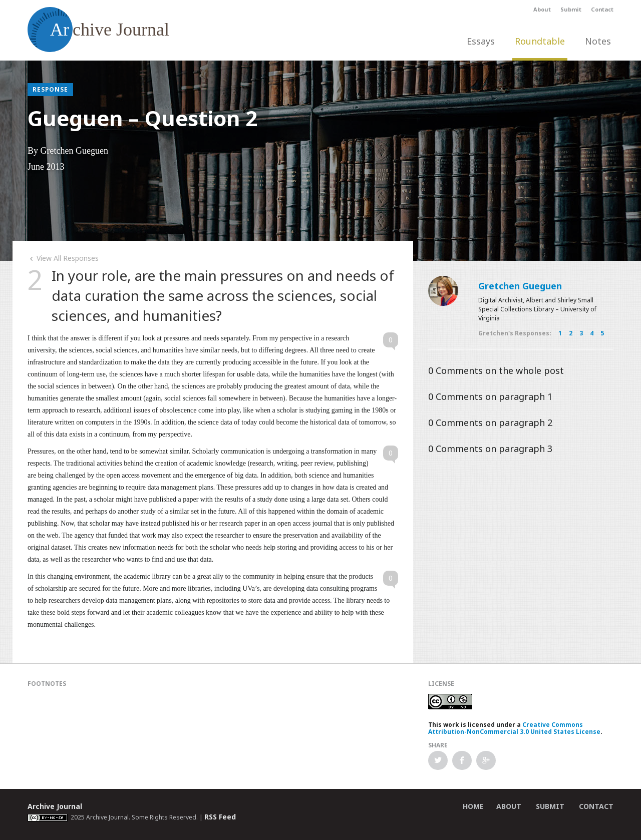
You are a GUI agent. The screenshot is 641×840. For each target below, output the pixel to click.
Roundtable (540, 41)
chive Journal (98, 30)
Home (473, 806)
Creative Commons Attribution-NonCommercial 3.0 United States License (514, 728)
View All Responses (63, 258)
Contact (602, 9)
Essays (481, 41)
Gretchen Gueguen (520, 286)
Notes (598, 41)
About (542, 9)
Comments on (496, 370)
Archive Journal (55, 806)
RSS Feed (220, 817)
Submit (571, 9)
